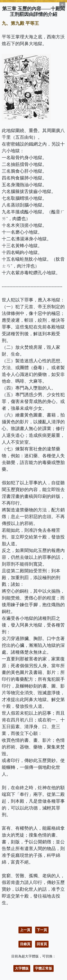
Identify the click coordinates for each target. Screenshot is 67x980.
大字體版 (22, 968)
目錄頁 (25, 944)
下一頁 (42, 930)
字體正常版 (44, 968)
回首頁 (42, 944)
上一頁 (25, 930)
